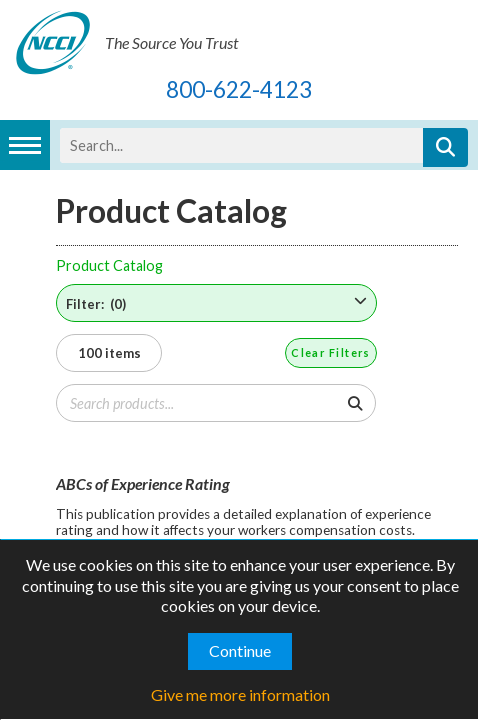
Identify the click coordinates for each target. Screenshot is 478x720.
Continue (240, 650)
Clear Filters (331, 352)
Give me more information (240, 694)
